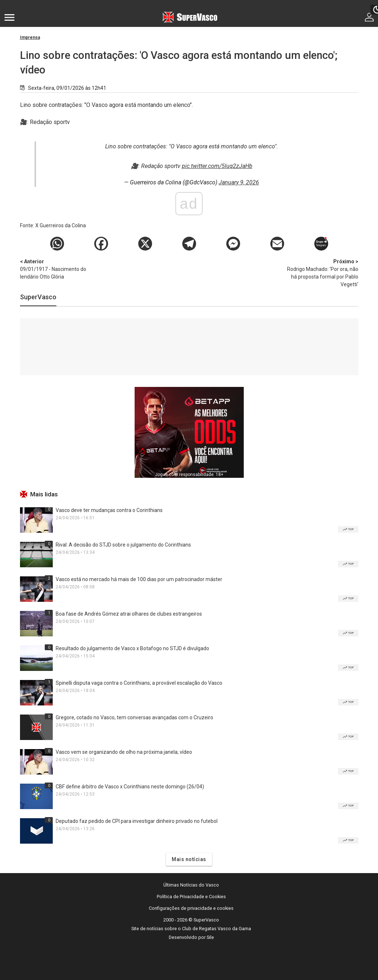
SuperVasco (38, 297)
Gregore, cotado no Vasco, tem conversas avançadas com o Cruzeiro (134, 717)
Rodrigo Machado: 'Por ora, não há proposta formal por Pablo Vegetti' (320, 273)
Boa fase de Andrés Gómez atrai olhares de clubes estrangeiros (129, 614)
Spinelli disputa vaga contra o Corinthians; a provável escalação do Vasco (139, 683)
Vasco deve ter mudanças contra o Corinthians (109, 510)
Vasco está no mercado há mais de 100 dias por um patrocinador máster (139, 579)
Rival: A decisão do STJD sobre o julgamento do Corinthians (123, 545)
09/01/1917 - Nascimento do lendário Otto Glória (58, 269)
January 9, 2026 (239, 182)
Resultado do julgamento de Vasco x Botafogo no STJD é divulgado (132, 648)
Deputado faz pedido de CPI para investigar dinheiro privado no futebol (137, 821)
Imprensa (30, 37)
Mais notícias (189, 859)
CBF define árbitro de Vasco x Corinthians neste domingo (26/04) (130, 787)
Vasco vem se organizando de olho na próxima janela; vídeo (124, 752)
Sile (210, 937)
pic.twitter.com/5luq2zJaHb (217, 166)
